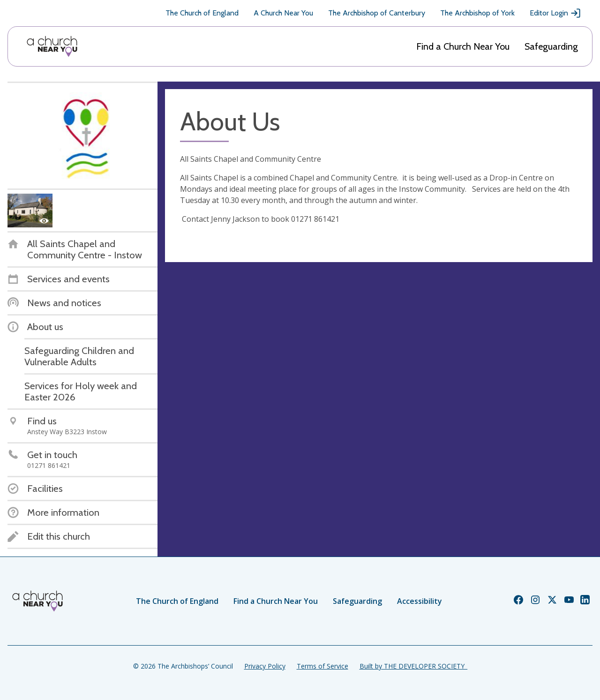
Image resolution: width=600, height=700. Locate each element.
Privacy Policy (265, 666)
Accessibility (420, 601)
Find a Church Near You (463, 46)
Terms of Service (322, 666)
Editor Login (555, 13)
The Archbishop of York (477, 13)
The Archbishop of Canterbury (377, 13)
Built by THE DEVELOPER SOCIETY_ (413, 666)
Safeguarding (551, 46)
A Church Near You (283, 13)
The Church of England (202, 13)
